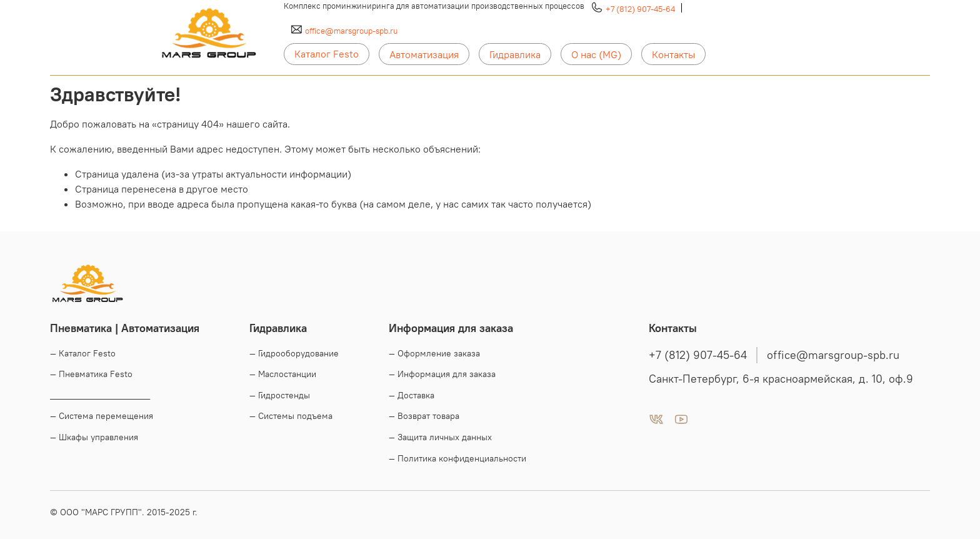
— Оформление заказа (434, 353)
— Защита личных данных (440, 437)
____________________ (100, 395)
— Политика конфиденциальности (457, 458)
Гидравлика (515, 54)
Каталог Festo (327, 54)
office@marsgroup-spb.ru (351, 31)
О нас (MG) (596, 54)
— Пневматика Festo (91, 374)
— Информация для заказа (442, 374)
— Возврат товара (424, 416)
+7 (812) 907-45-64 (640, 9)
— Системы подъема (291, 416)
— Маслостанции (283, 374)
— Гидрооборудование (294, 353)
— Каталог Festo (83, 353)
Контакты (673, 54)
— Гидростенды (280, 395)
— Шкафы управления (94, 437)
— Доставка (412, 395)
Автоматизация (424, 54)
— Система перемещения (102, 416)
